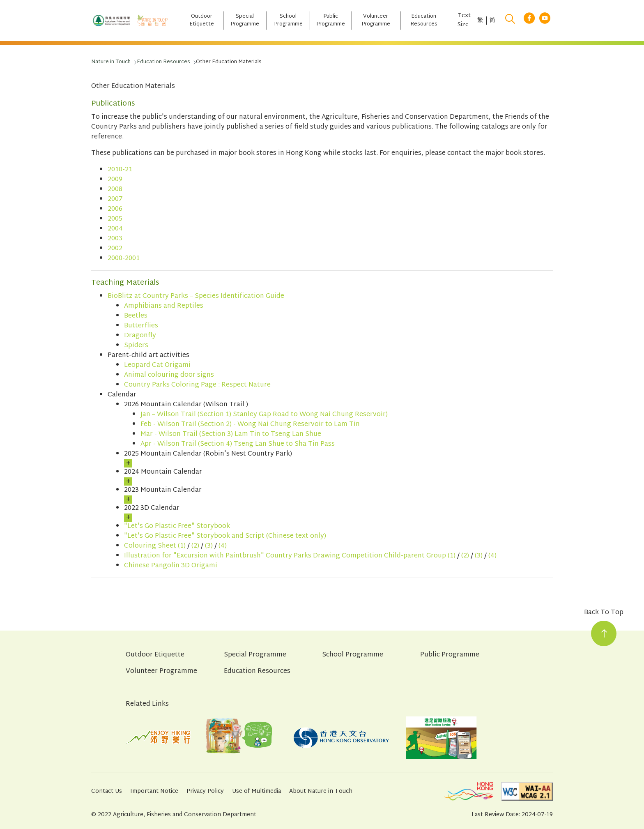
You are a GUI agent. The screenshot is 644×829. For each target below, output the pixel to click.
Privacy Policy (205, 791)
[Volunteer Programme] (376, 21)
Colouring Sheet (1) (155, 546)
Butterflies (141, 326)
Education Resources (257, 672)
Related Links (147, 704)
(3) (209, 546)
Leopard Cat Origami (157, 365)
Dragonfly (140, 336)
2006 (115, 209)
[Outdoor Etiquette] (201, 21)
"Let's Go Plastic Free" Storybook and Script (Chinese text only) (225, 536)
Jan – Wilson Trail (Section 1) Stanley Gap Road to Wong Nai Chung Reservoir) (264, 415)
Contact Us (107, 791)
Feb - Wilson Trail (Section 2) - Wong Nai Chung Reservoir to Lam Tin (250, 425)
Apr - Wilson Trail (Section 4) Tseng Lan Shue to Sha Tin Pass (238, 444)
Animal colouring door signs (169, 375)
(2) (195, 546)
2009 (115, 180)
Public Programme (450, 655)
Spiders (136, 346)
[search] (510, 21)
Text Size (464, 20)
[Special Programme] (245, 21)
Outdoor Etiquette (155, 655)
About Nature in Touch (321, 791)
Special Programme (255, 655)
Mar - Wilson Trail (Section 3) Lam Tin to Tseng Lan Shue (231, 434)
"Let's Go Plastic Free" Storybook (177, 526)
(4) (223, 546)
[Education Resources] (424, 21)
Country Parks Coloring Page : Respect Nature (197, 385)
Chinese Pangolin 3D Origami (171, 566)
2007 (115, 199)
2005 (115, 219)
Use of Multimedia (256, 791)
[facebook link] (529, 21)
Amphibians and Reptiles (164, 306)
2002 (115, 249)
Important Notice (154, 791)
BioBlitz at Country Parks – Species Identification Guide (196, 296)
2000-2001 (124, 259)
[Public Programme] (331, 21)
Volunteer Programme (161, 672)
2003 (115, 239)
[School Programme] (288, 21)
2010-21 (120, 170)
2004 (115, 229)
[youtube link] (545, 21)
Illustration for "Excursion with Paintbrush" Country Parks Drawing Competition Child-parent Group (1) (290, 556)
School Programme (353, 655)
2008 (115, 190)
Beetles (136, 316)
